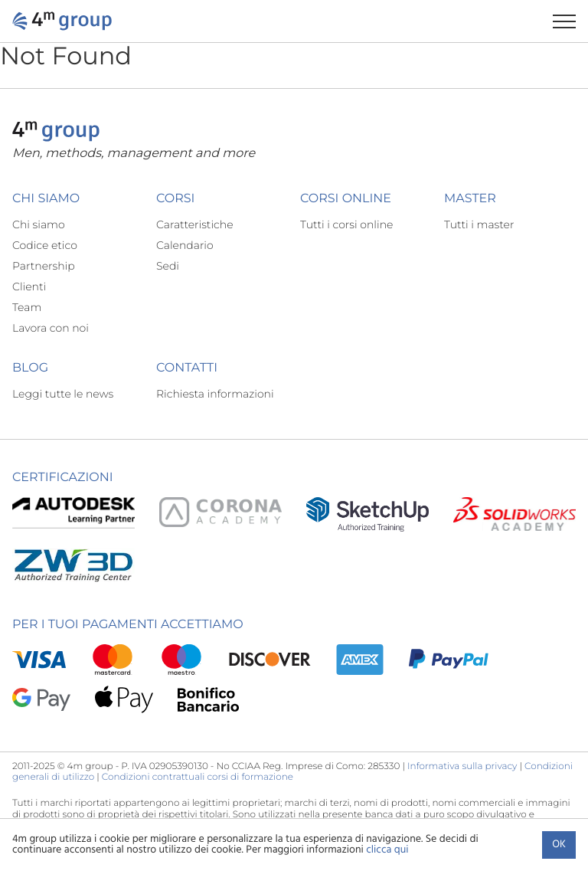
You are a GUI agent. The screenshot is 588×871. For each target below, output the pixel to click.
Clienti (29, 287)
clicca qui (387, 850)
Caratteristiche (195, 224)
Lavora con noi (51, 328)
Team (27, 307)
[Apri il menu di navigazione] (570, 21)
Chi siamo (39, 224)
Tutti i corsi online (346, 224)
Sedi (168, 266)
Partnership (44, 266)
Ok (559, 845)
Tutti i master (479, 224)
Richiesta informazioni (215, 394)
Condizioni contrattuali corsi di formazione (198, 777)
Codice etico (45, 245)
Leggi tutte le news (63, 394)
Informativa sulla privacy (462, 766)
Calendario (185, 245)
